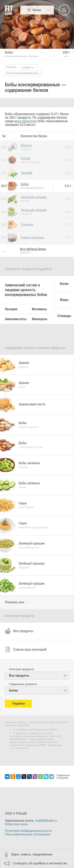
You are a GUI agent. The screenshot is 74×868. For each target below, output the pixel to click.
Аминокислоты (16, 319)
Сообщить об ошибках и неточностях (40, 863)
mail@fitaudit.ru (46, 821)
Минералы (40, 319)
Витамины (39, 309)
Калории (11, 309)
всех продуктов (25, 121)
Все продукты (19, 631)
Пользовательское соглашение (28, 834)
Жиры (64, 300)
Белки (64, 284)
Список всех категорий (26, 649)
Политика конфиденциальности (28, 831)
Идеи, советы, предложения (32, 854)
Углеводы (64, 316)
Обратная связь (17, 824)
